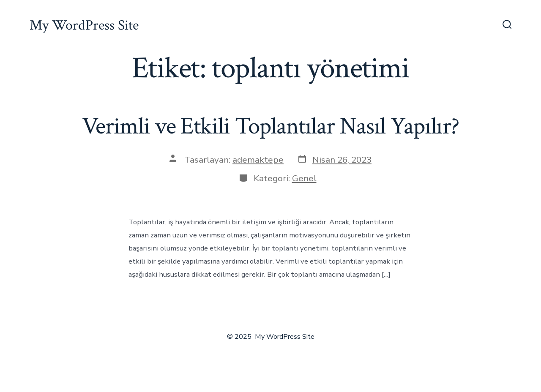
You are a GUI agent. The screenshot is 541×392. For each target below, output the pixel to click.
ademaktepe (258, 160)
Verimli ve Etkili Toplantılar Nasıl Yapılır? (270, 126)
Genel (304, 178)
